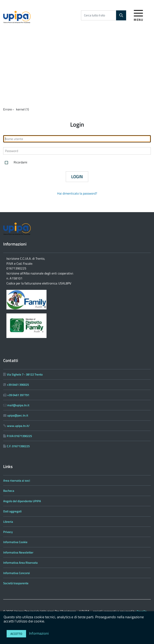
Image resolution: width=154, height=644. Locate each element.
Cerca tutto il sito (95, 15)
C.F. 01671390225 (18, 446)
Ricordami (15, 163)
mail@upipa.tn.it (18, 405)
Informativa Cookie (15, 542)
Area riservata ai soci (17, 481)
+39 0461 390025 (18, 385)
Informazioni (39, 633)
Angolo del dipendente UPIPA (22, 501)
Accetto (16, 634)
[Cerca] (121, 15)
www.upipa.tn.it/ (18, 426)
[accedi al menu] (138, 15)
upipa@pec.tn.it (18, 415)
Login (77, 177)
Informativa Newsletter (18, 552)
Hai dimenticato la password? (77, 193)
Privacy (8, 532)
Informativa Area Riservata (20, 563)
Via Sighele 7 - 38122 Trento (25, 374)
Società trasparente (16, 583)
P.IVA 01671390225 (19, 436)
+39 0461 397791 (18, 395)
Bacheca (9, 491)
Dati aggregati (12, 511)
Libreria (8, 522)
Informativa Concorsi (17, 573)
